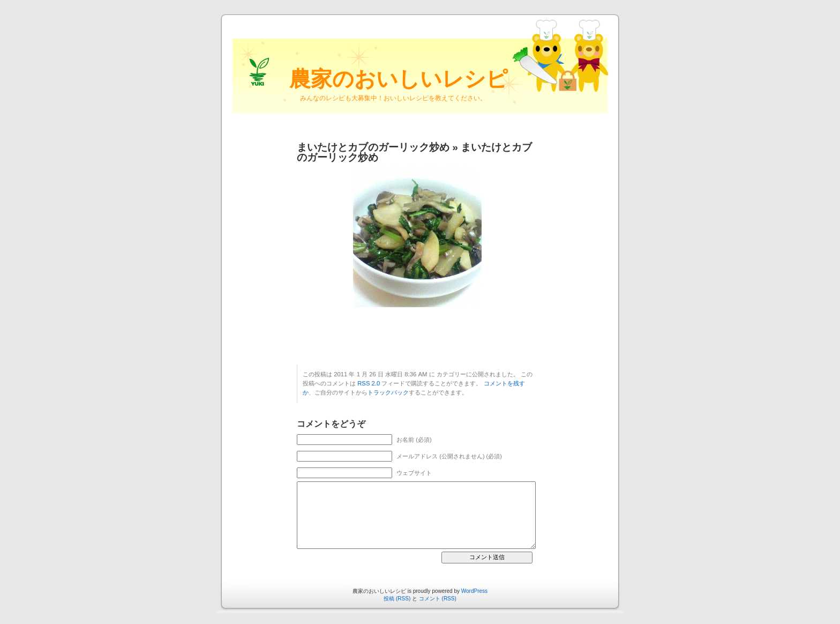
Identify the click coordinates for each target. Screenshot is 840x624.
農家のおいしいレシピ (399, 79)
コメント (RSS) (438, 599)
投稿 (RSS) (397, 599)
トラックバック (388, 392)
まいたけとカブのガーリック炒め (373, 147)
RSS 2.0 (369, 383)
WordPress (474, 591)
